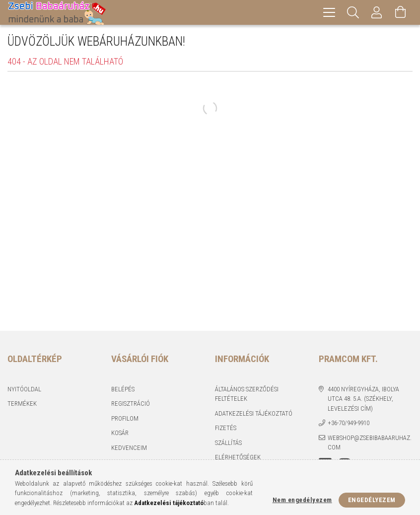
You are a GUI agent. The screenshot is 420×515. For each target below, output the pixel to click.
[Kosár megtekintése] (401, 12)
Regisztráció (131, 404)
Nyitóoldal (24, 389)
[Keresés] (353, 12)
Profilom (125, 418)
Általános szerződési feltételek (247, 394)
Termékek (22, 404)
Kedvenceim (129, 448)
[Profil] (377, 12)
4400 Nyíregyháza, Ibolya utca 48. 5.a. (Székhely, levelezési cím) (363, 399)
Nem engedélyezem (302, 500)
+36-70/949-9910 (349, 423)
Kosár (120, 433)
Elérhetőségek (238, 457)
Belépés (123, 389)
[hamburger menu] (329, 12)
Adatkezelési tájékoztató (254, 413)
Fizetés (226, 428)
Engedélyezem (372, 500)
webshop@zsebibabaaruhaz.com (370, 443)
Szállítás (228, 443)
